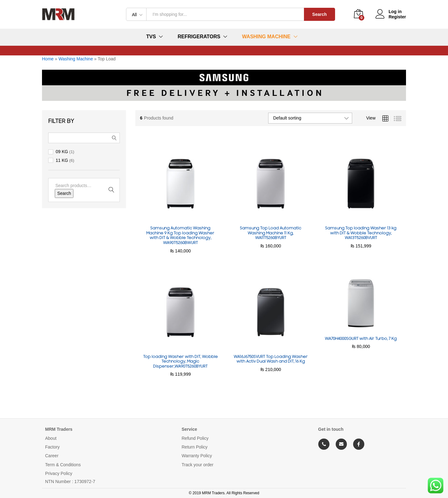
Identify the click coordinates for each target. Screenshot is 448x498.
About (51, 438)
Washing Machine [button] (266, 37)
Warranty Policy (197, 456)
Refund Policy (195, 438)
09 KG (62, 152)
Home (48, 59)
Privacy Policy (59, 473)
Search (320, 14)
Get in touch (331, 429)
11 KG (62, 160)
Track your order (198, 465)
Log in (389, 12)
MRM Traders (59, 429)
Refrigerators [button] (199, 37)
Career (52, 456)
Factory (52, 447)
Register (397, 17)
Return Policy (195, 447)
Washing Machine (76, 59)
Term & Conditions (63, 465)
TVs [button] (151, 37)
